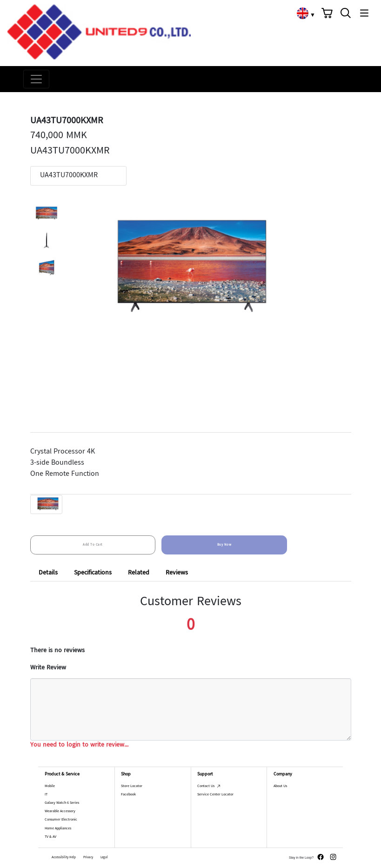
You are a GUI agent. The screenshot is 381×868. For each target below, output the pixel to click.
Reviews (177, 573)
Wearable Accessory (60, 813)
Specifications (93, 573)
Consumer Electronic (61, 821)
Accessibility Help (64, 858)
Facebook (128, 796)
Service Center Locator (215, 796)
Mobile (50, 787)
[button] (327, 13)
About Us (280, 787)
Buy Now (224, 545)
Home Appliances (58, 829)
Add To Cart (93, 545)
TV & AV (50, 838)
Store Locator (132, 787)
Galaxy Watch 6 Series (62, 804)
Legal (104, 858)
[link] (302, 13)
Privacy (88, 858)
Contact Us (209, 787)
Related (139, 573)
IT (46, 795)
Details (48, 573)
